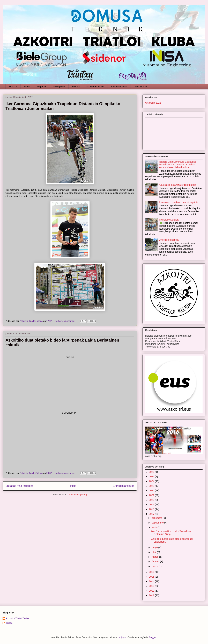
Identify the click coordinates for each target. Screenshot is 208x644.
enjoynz (122, 637)
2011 (152, 595)
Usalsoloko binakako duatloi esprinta (179, 202)
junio (155, 527)
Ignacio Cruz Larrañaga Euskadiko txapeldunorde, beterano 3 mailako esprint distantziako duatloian (178, 165)
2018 (152, 509)
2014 (152, 581)
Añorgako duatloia (169, 240)
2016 (152, 572)
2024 (152, 481)
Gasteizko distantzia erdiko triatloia (178, 185)
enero (155, 566)
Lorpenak (42, 86)
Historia (76, 86)
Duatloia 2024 (141, 86)
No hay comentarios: (65, 321)
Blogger (152, 637)
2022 (152, 491)
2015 (152, 577)
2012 (152, 591)
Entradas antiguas (124, 486)
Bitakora (13, 86)
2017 (152, 514)
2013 (152, 586)
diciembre (157, 518)
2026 (152, 472)
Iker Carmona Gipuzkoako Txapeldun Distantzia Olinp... (171, 533)
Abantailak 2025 (119, 86)
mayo (155, 548)
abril (154, 552)
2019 (152, 505)
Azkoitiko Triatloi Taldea (18, 618)
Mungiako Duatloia (169, 220)
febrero (156, 562)
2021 (152, 495)
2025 (152, 477)
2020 (152, 500)
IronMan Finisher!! (95, 86)
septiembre (158, 523)
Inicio (73, 486)
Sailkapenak (59, 86)
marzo (155, 557)
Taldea (27, 86)
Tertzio (9, 623)
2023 (152, 486)
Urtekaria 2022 (153, 103)
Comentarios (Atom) (77, 495)
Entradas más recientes (19, 486)
